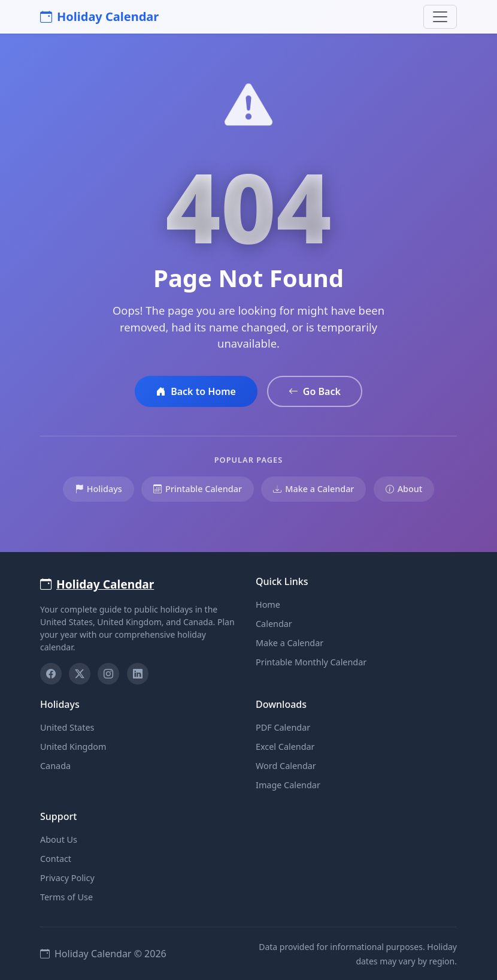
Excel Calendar (285, 747)
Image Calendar (288, 785)
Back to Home (196, 391)
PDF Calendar (283, 727)
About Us (59, 839)
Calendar (274, 624)
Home (268, 604)
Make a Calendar (313, 489)
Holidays (99, 489)
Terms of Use (66, 897)
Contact (56, 859)
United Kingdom (73, 747)
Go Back (315, 391)
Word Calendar (286, 766)
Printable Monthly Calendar (311, 662)
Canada (55, 766)
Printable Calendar (198, 489)
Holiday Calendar (99, 16)
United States (67, 727)
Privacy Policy (67, 878)
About (404, 489)
